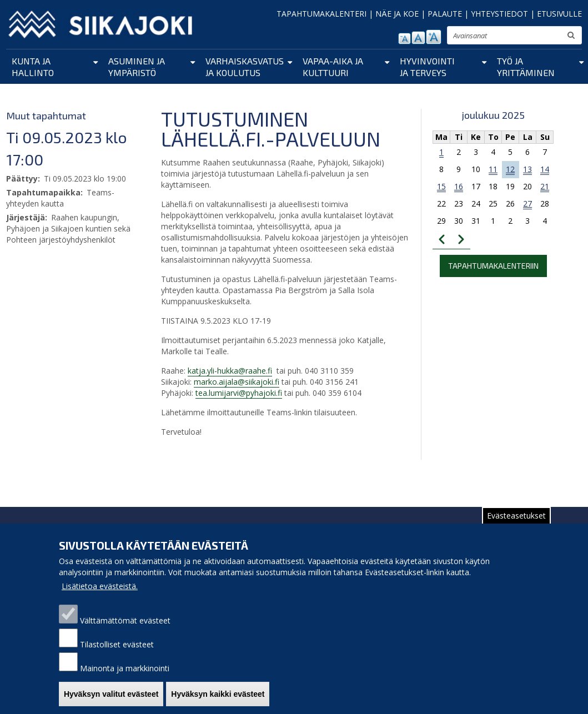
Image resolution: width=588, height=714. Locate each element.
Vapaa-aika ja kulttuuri (333, 67)
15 (441, 186)
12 (510, 169)
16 (459, 186)
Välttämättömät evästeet (125, 634)
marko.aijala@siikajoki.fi (237, 382)
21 (545, 186)
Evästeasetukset (516, 529)
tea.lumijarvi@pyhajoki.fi (239, 393)
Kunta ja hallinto (33, 67)
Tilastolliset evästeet (117, 658)
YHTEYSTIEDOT (499, 14)
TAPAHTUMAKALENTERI (321, 14)
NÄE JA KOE (397, 14)
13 (527, 169)
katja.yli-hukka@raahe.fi (230, 371)
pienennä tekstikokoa (404, 39)
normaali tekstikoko (418, 38)
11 (493, 169)
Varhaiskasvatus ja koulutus (245, 67)
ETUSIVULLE (559, 14)
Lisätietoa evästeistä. (100, 599)
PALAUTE (445, 14)
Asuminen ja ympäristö (137, 67)
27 (527, 203)
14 (545, 169)
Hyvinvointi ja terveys (427, 67)
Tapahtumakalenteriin (493, 266)
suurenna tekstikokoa (434, 37)
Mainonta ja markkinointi (125, 682)
